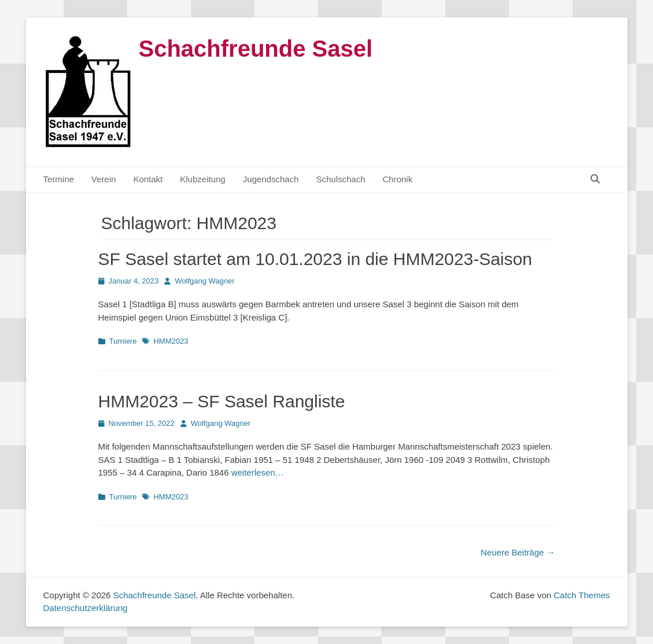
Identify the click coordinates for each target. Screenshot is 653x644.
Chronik (398, 179)
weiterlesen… (258, 472)
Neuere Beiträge (518, 552)
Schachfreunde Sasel (256, 49)
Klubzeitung (202, 179)
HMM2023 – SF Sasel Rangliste (222, 401)
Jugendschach (271, 179)
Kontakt (148, 179)
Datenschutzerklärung (86, 608)
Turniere (123, 341)
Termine (59, 179)
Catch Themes (582, 595)
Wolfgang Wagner (204, 281)
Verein (104, 179)
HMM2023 (171, 341)
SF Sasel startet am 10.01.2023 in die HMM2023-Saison (315, 259)
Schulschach (340, 179)
